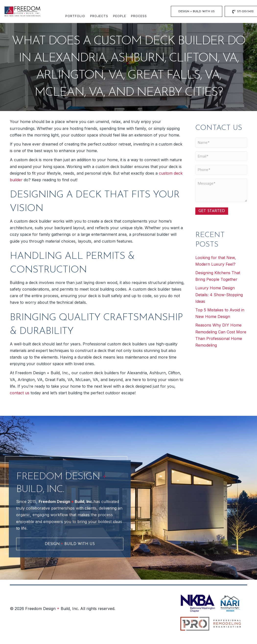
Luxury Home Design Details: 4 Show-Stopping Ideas (219, 294)
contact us (20, 393)
